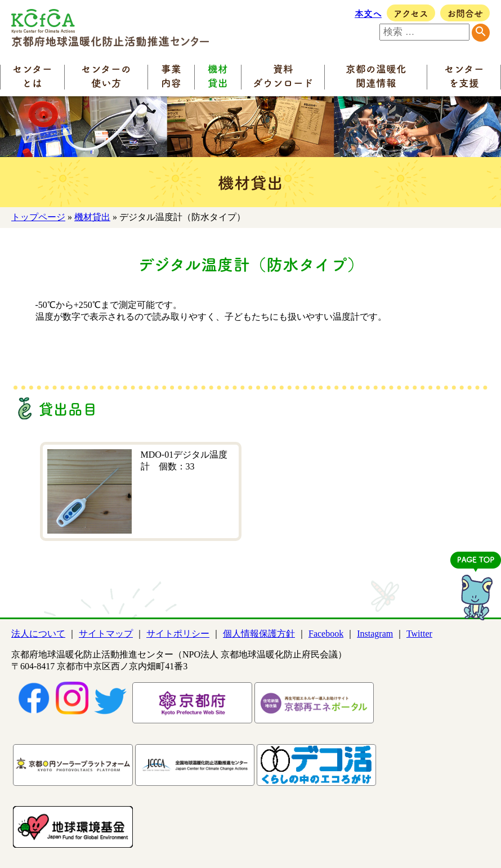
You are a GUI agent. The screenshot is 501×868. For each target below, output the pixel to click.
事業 (171, 75)
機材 (218, 75)
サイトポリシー (178, 634)
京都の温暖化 (376, 75)
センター (32, 75)
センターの (106, 75)
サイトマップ (106, 634)
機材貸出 (92, 217)
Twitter (419, 634)
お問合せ (465, 13)
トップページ (38, 217)
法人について (38, 634)
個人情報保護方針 (259, 634)
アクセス (411, 13)
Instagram (375, 634)
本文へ (368, 13)
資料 (283, 75)
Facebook (326, 634)
